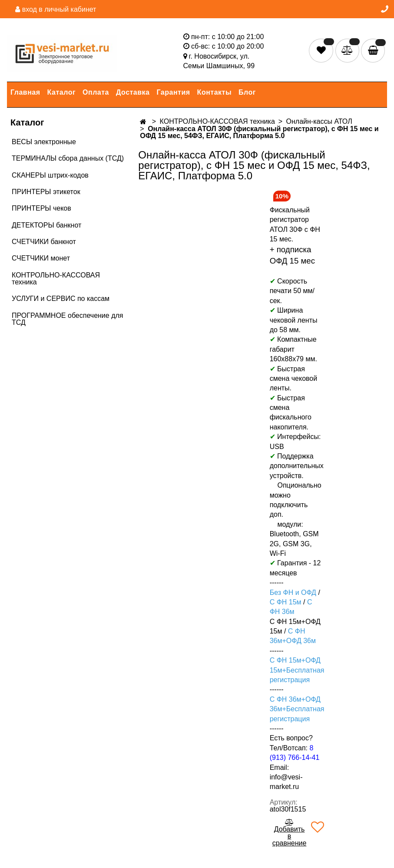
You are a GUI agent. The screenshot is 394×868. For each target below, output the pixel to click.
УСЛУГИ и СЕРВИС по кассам (61, 299)
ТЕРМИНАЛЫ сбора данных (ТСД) (68, 158)
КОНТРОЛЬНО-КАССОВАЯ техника (56, 279)
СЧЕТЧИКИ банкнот (44, 242)
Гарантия (174, 92)
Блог (247, 92)
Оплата (96, 92)
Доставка (133, 92)
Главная (25, 92)
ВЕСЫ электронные (44, 142)
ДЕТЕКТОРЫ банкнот (46, 225)
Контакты (214, 92)
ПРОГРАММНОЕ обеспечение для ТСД (67, 319)
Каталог (61, 92)
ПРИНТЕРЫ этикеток (46, 192)
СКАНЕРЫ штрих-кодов (50, 175)
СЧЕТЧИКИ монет (41, 258)
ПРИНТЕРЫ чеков (41, 208)
